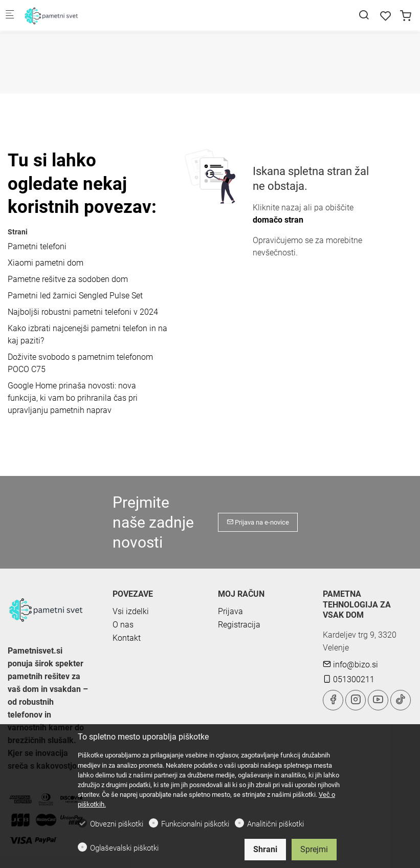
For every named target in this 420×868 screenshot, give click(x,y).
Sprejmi (314, 849)
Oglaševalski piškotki (124, 848)
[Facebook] (333, 700)
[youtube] (378, 700)
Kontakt (127, 638)
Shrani (265, 849)
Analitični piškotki (275, 824)
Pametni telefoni (37, 246)
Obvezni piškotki (117, 824)
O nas (123, 625)
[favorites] (386, 16)
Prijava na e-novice (258, 522)
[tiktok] (401, 700)
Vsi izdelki (131, 611)
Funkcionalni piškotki (195, 824)
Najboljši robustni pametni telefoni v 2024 (83, 312)
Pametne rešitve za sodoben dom (68, 279)
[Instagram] (356, 700)
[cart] (406, 16)
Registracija (239, 625)
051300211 (349, 679)
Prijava (230, 611)
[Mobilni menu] (10, 16)
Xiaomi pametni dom (46, 263)
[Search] (364, 15)
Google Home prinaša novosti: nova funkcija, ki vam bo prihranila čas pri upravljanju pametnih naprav (73, 398)
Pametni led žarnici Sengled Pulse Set (75, 296)
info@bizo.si (350, 665)
